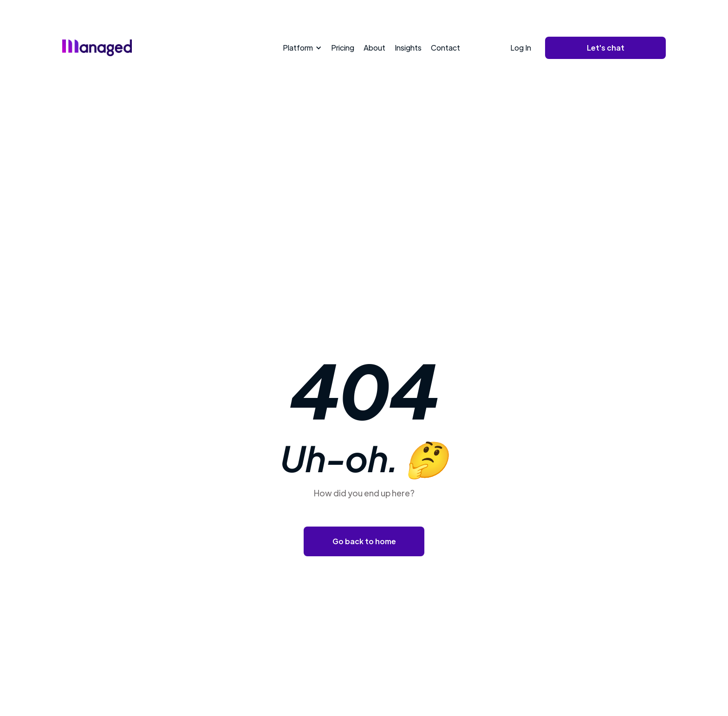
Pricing (343, 48)
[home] (97, 48)
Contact (445, 48)
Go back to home (364, 541)
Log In (521, 48)
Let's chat (606, 48)
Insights (408, 48)
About (374, 48)
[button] (301, 48)
